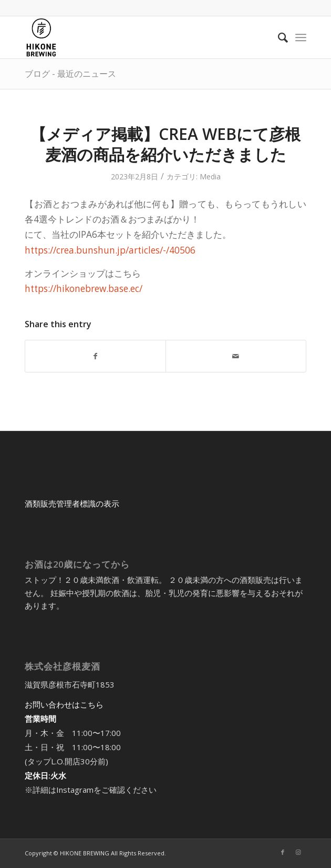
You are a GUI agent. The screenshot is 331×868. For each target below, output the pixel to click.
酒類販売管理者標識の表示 (72, 503)
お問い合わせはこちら (64, 704)
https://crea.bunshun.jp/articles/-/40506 (110, 250)
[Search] (278, 37)
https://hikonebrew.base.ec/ (84, 289)
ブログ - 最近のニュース (70, 74)
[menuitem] (278, 37)
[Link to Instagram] (298, 852)
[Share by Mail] (236, 356)
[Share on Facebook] (95, 356)
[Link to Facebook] (283, 852)
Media (210, 176)
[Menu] (301, 37)
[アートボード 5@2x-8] (137, 37)
